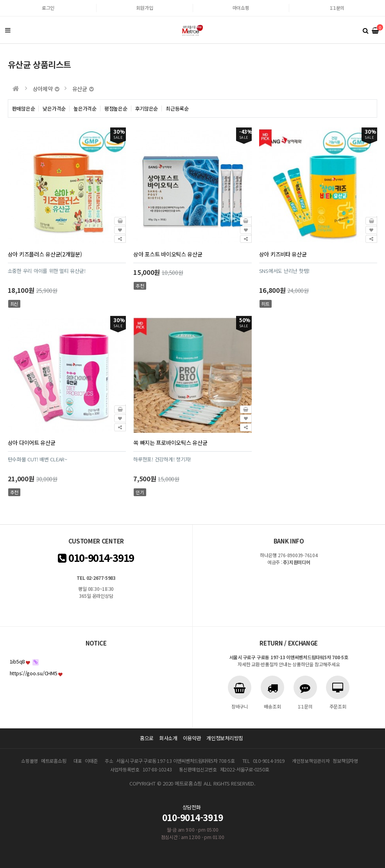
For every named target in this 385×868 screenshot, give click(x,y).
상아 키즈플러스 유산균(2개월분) (45, 254)
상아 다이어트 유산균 (32, 442)
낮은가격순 (54, 108)
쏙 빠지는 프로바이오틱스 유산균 (170, 442)
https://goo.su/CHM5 (34, 673)
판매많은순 (24, 108)
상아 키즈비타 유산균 (283, 254)
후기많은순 (147, 108)
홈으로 (147, 738)
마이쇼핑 (241, 8)
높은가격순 (85, 108)
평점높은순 (116, 108)
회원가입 (144, 8)
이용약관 (192, 738)
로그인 (48, 8)
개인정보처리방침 (225, 738)
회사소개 (168, 738)
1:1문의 (337, 8)
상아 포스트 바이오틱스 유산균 (168, 254)
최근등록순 (177, 108)
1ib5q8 (17, 661)
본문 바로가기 (0, 0)
